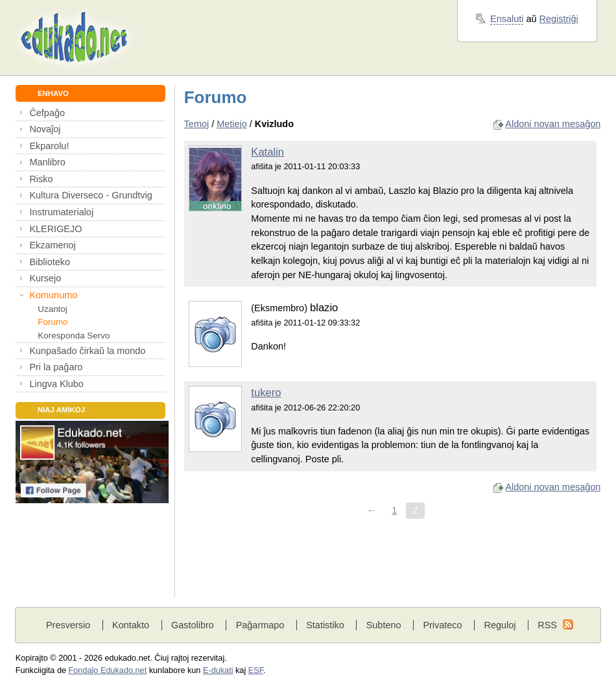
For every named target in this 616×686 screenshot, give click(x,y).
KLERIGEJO (55, 229)
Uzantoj (52, 309)
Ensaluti (507, 19)
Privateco (442, 625)
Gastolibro (193, 625)
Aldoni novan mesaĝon (553, 124)
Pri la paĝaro (56, 367)
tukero (266, 393)
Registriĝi (559, 19)
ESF (256, 670)
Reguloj (500, 625)
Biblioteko (50, 262)
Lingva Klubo (56, 384)
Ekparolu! (49, 146)
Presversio (68, 625)
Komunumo (53, 295)
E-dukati (218, 670)
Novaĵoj (45, 129)
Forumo (53, 322)
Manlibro (47, 162)
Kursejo (45, 278)
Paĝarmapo (260, 625)
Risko (41, 179)
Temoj (197, 124)
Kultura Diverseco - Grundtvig (90, 195)
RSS (547, 625)
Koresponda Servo (74, 336)
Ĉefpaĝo (47, 113)
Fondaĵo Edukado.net (108, 670)
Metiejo (232, 124)
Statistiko (325, 625)
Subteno (384, 625)
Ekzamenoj (52, 245)
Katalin (267, 152)
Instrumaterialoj (61, 212)
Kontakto (131, 625)
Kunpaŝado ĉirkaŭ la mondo (87, 351)
